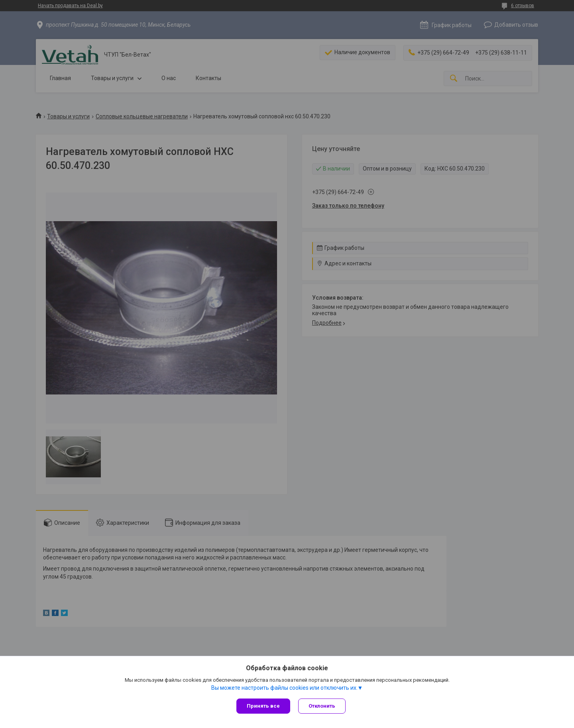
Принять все (263, 706)
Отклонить (322, 706)
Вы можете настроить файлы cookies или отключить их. (284, 688)
